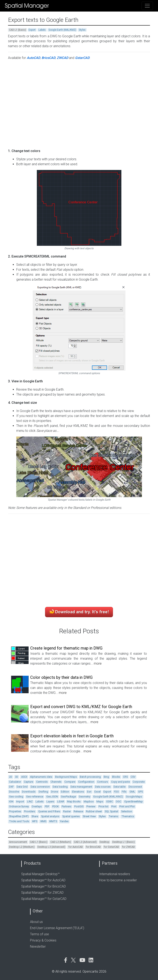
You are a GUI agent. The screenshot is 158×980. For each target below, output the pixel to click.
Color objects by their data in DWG (61, 677)
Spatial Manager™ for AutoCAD (43, 880)
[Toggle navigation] (147, 6)
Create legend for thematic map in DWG (66, 648)
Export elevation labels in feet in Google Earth (72, 736)
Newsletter (38, 947)
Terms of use (39, 934)
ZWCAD (62, 58)
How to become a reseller (118, 880)
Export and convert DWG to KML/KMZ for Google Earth (81, 707)
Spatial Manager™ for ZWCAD (42, 893)
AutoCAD (33, 58)
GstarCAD (82, 58)
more (98, 663)
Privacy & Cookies (43, 940)
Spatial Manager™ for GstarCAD (44, 899)
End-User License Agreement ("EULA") (57, 928)
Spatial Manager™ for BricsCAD (44, 886)
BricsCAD (48, 58)
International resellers (115, 874)
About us (36, 922)
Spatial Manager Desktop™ (40, 874)
